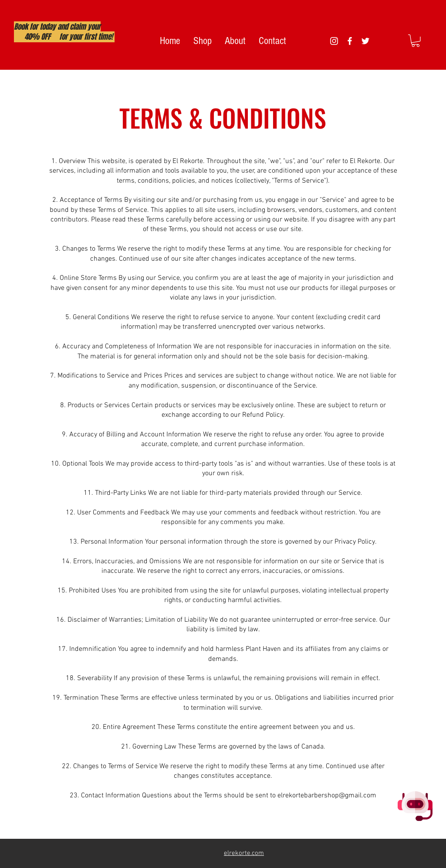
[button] (416, 41)
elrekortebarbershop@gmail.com (327, 796)
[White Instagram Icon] (334, 41)
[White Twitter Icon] (365, 41)
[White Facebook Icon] (350, 41)
